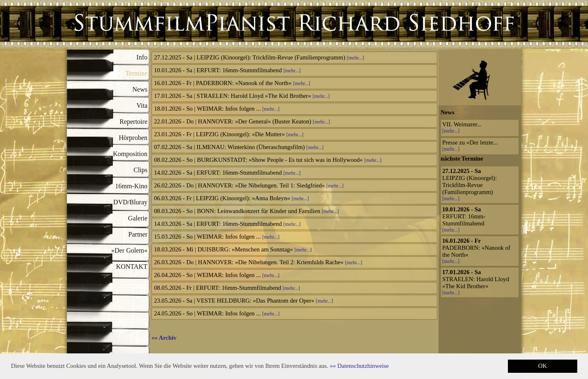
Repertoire (133, 122)
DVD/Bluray (130, 202)
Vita (142, 105)
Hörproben (133, 138)
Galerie (138, 218)
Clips (140, 170)
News (140, 89)
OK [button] (542, 366)
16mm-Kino (131, 186)
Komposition (130, 154)
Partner (138, 234)
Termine (136, 73)
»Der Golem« (129, 250)
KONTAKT (132, 266)
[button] (359, 366)
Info (142, 57)
